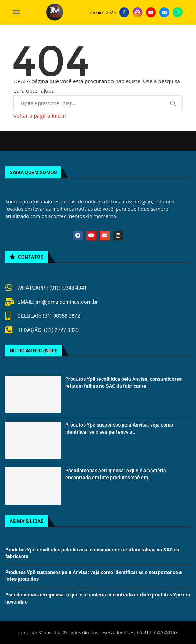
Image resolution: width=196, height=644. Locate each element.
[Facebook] (124, 12)
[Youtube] (151, 12)
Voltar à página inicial (39, 115)
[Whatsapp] (178, 12)
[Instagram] (137, 12)
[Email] (164, 12)
